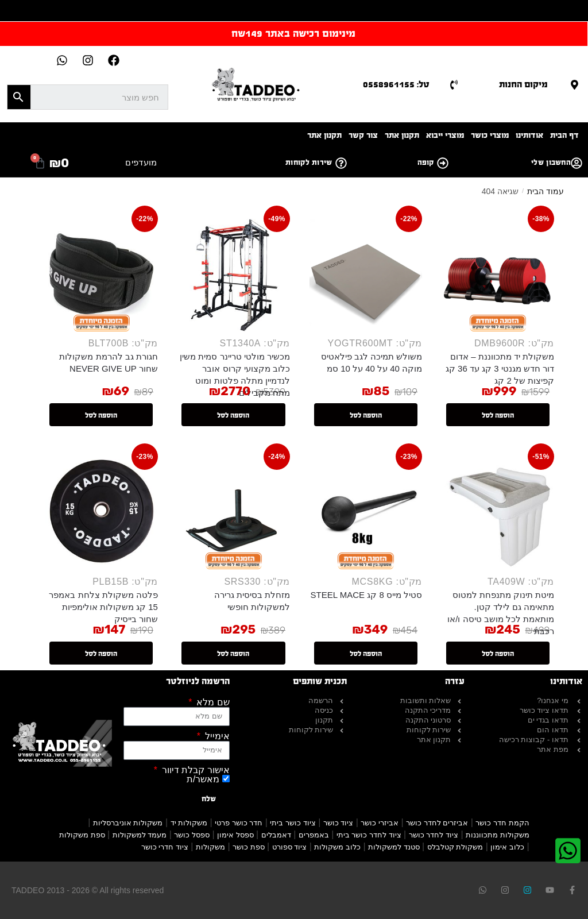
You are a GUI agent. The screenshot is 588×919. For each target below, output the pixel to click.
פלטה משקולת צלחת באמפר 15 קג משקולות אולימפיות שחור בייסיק (103, 607)
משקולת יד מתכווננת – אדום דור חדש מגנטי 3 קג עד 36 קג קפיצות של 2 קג (500, 368)
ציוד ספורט (290, 847)
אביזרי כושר (380, 823)
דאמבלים (276, 835)
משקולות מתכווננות (498, 835)
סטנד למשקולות (394, 847)
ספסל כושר (192, 835)
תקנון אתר (402, 135)
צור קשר (363, 135)
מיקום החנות (523, 84)
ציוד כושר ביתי (293, 823)
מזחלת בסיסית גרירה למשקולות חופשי (252, 601)
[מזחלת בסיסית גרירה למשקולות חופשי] (234, 513)
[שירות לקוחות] (341, 163)
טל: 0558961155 (396, 84)
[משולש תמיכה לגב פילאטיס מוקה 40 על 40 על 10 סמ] (366, 275)
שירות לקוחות (309, 163)
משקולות (210, 847)
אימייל (216, 736)
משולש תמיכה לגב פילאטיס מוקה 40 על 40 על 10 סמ (372, 362)
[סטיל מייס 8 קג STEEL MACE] (366, 513)
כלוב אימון (507, 847)
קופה (426, 163)
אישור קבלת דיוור (194, 770)
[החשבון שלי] (577, 163)
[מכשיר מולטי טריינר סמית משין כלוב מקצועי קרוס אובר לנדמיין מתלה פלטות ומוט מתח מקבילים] (234, 275)
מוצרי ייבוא (445, 135)
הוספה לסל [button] (498, 415)
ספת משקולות (82, 835)
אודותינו (529, 135)
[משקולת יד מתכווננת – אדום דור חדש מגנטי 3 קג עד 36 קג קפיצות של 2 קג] (498, 275)
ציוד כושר (339, 823)
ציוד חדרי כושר (165, 847)
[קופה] (443, 163)
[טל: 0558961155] (454, 85)
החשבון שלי (551, 163)
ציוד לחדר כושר (434, 835)
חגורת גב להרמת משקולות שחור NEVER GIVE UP (109, 362)
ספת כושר (249, 847)
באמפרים (314, 835)
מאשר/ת (203, 779)
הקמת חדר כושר (502, 823)
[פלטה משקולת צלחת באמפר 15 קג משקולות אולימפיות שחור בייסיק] (102, 513)
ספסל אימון (235, 835)
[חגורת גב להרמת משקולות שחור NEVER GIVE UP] (102, 275)
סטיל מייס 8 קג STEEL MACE (367, 595)
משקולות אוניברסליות (128, 823)
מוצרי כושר (490, 135)
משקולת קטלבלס (455, 847)
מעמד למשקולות (140, 835)
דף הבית (564, 135)
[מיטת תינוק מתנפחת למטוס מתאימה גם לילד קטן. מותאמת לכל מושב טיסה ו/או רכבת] (498, 513)
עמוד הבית (546, 191)
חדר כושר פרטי (239, 823)
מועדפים (141, 162)
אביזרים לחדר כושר (437, 823)
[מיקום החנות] (575, 85)
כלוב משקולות (337, 847)
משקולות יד (189, 823)
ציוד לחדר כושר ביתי (369, 835)
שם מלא (212, 702)
